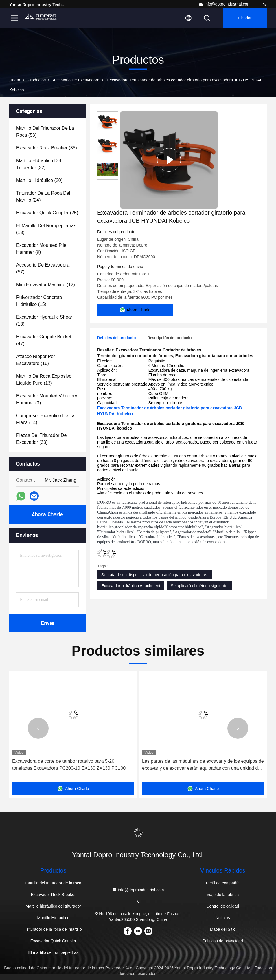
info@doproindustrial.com (225, 4)
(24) (43, 197)
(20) (39, 180)
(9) (41, 249)
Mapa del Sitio (223, 929)
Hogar (15, 80)
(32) (39, 164)
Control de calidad (223, 906)
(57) (43, 268)
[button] (38, 728)
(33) (42, 439)
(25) (47, 213)
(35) (47, 148)
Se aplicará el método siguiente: (199, 586)
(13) (46, 229)
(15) (39, 301)
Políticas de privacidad (223, 941)
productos (37, 80)
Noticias (223, 918)
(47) (44, 340)
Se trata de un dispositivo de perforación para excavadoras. (155, 575)
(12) (46, 285)
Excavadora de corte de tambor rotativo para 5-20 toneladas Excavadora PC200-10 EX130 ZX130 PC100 (69, 765)
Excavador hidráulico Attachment (131, 586)
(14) (45, 419)
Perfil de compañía (223, 883)
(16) (36, 360)
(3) (47, 399)
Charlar (245, 18)
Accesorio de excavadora (76, 80)
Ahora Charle (47, 514)
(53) (45, 132)
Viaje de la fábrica (223, 895)
